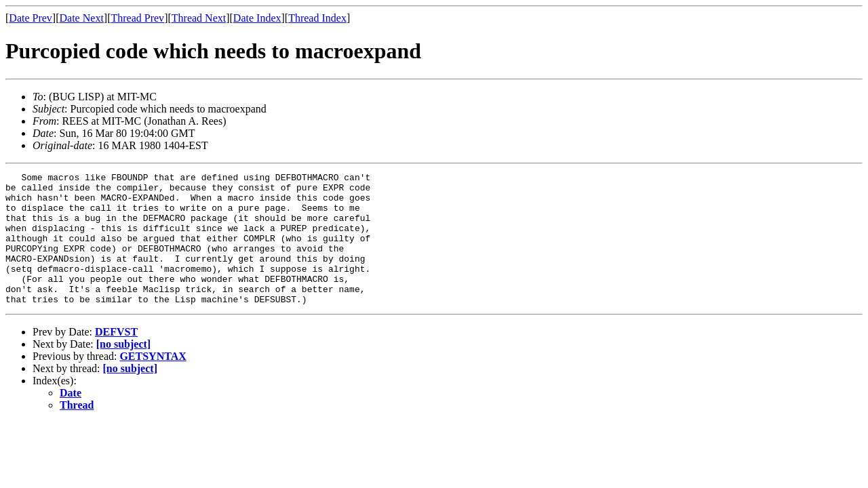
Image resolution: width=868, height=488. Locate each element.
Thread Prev (137, 18)
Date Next (82, 18)
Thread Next (199, 18)
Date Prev (31, 18)
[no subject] (123, 370)
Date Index (257, 18)
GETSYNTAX (153, 383)
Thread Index (317, 18)
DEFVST (116, 358)
